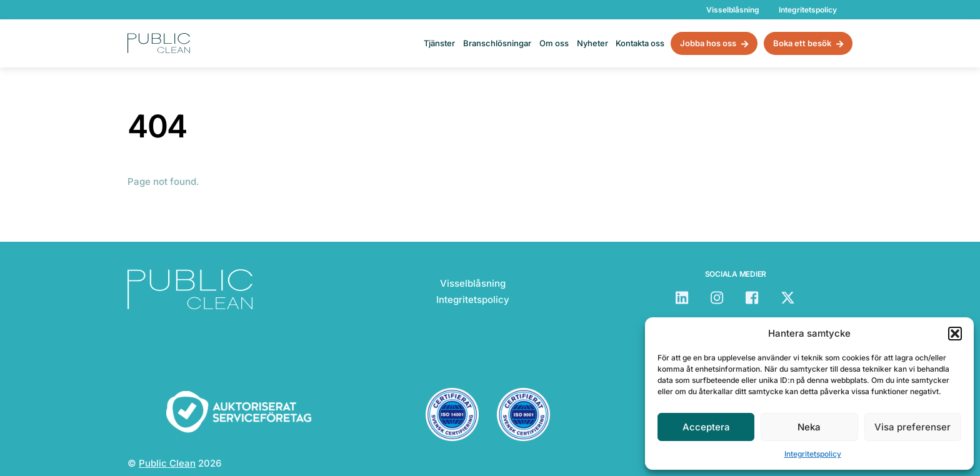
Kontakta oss (640, 43)
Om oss (554, 43)
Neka (809, 427)
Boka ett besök (808, 44)
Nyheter (592, 43)
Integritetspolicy (813, 454)
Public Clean (167, 463)
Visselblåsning (733, 10)
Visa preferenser (912, 427)
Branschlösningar (497, 43)
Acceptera (706, 427)
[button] (955, 334)
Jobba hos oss (714, 44)
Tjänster (439, 43)
